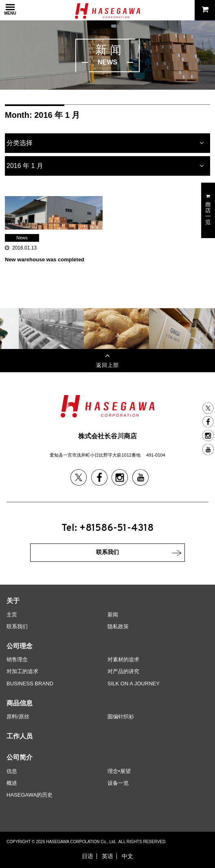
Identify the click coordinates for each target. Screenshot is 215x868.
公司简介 (20, 757)
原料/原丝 (18, 717)
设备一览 (118, 783)
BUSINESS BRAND (30, 684)
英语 (107, 856)
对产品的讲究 (123, 671)
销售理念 (17, 659)
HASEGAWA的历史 (30, 795)
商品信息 (20, 703)
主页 (12, 615)
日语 (88, 856)
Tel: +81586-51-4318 (107, 528)
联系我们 (17, 626)
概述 (12, 783)
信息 (12, 771)
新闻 (113, 615)
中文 (127, 856)
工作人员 (20, 736)
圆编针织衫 (121, 717)
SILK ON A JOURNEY (134, 684)
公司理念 (20, 646)
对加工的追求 (22, 671)
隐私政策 (118, 626)
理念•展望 (119, 771)
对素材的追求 (123, 659)
